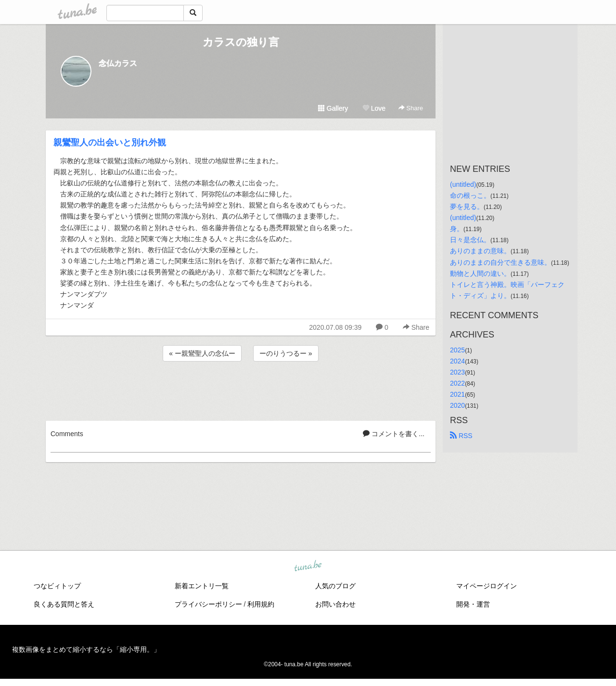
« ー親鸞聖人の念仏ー (202, 353)
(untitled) (463, 184)
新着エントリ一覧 (202, 586)
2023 (457, 372)
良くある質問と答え (64, 604)
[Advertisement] (241, 389)
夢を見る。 (467, 207)
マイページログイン (487, 586)
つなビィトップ (57, 586)
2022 (457, 383)
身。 (457, 229)
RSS (461, 436)
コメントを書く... (394, 434)
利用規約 (261, 604)
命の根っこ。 (470, 195)
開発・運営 (473, 604)
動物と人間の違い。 (480, 273)
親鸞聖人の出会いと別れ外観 (110, 142)
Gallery (333, 108)
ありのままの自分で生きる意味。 (500, 262)
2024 (457, 361)
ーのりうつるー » (286, 353)
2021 (457, 394)
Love (374, 108)
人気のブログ (335, 586)
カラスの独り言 (241, 42)
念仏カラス (118, 63)
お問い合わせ (335, 604)
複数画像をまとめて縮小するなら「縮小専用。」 (86, 649)
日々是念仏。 (470, 240)
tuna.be (308, 567)
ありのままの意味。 (480, 251)
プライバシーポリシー (208, 604)
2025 (457, 350)
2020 (457, 405)
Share (411, 108)
